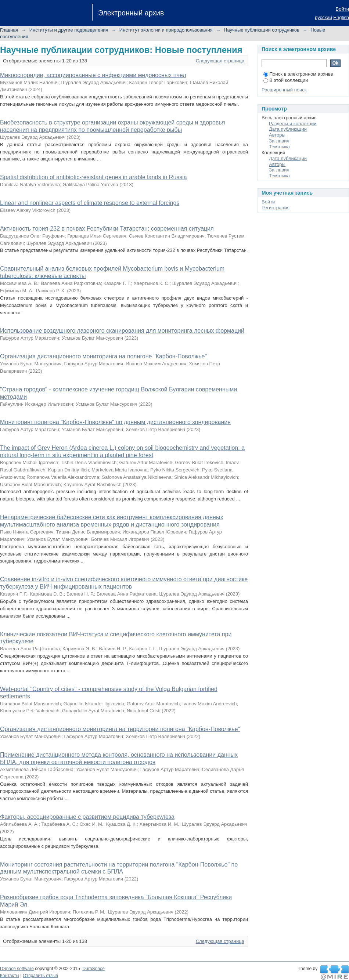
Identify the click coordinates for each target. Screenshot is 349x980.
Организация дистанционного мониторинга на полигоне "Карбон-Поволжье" (103, 356)
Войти (342, 9)
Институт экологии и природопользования (166, 30)
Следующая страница (220, 61)
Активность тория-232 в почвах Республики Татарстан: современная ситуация (107, 229)
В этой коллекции (286, 80)
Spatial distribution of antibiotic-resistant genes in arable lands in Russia (93, 177)
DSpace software (17, 969)
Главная (9, 30)
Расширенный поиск (284, 90)
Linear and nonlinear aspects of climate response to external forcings (90, 203)
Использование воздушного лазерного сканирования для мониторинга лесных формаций (122, 331)
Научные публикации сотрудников (262, 30)
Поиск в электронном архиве (298, 74)
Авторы (277, 135)
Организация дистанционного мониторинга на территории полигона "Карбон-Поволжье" (120, 729)
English (341, 17)
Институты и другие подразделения (69, 30)
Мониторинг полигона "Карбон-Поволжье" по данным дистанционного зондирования (115, 422)
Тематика (279, 147)
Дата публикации (288, 129)
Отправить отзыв (40, 976)
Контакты (10, 976)
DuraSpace (93, 969)
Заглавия (279, 141)
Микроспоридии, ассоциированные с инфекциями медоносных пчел (93, 75)
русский (323, 17)
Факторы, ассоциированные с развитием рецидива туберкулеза (87, 817)
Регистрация (276, 208)
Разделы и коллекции (293, 124)
